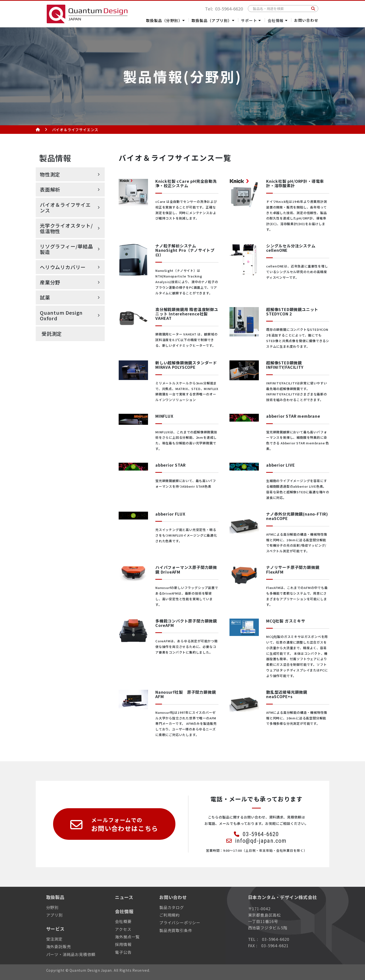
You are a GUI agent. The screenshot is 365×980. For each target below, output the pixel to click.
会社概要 (123, 921)
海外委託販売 (59, 946)
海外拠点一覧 (127, 937)
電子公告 (123, 952)
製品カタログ (172, 907)
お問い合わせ (306, 20)
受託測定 (52, 334)
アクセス (123, 929)
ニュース (124, 897)
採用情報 (123, 944)
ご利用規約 (170, 915)
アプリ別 (54, 915)
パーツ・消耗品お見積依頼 (71, 954)
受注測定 (54, 939)
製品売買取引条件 (176, 930)
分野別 (52, 907)
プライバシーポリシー (180, 922)
